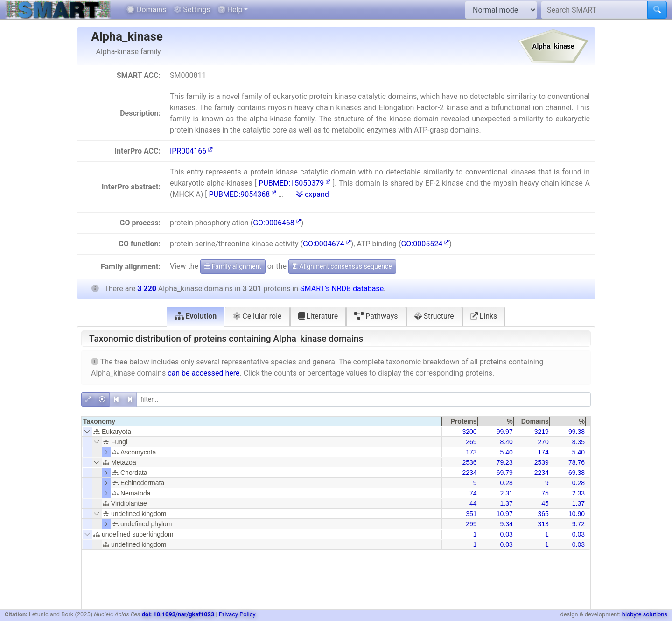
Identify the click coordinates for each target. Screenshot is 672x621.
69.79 (505, 473)
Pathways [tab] (376, 316)
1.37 (506, 503)
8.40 (506, 442)
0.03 (506, 534)
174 (543, 452)
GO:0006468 (277, 223)
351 (471, 514)
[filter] (364, 400)
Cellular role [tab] (257, 316)
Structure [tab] (434, 316)
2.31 (506, 493)
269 (471, 442)
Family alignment (233, 266)
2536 (469, 462)
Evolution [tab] (196, 316)
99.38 (577, 432)
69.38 (577, 473)
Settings (192, 10)
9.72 (578, 524)
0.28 (506, 483)
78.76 (577, 462)
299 (471, 524)
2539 (542, 462)
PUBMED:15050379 (294, 183)
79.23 (505, 462)
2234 (469, 473)
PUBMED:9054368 (242, 194)
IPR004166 (191, 151)
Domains (146, 10)
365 (543, 514)
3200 (469, 432)
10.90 (577, 514)
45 (545, 503)
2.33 (578, 493)
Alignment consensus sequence (342, 266)
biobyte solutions (645, 614)
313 (543, 524)
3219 (542, 432)
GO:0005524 (425, 244)
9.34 (506, 524)
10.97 (505, 514)
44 (473, 503)
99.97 (505, 432)
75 (545, 493)
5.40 (506, 452)
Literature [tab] (318, 316)
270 (543, 442)
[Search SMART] (594, 10)
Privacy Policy (237, 614)
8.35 (578, 442)
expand (313, 194)
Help (230, 10)
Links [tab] (484, 316)
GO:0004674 (327, 244)
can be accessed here (203, 373)
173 (471, 452)
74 (473, 493)
